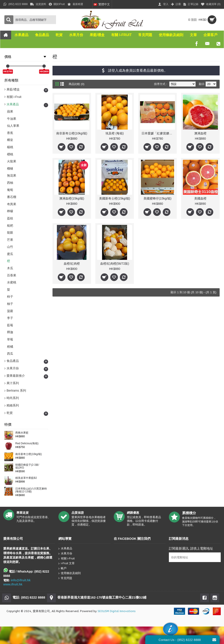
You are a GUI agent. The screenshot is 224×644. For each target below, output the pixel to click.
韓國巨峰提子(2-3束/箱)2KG (27, 466)
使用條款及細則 (70, 573)
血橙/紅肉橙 (72, 264)
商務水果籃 (22, 433)
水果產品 (65, 549)
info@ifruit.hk (21, 580)
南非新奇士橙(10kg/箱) (29, 454)
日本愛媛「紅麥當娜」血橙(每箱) (158, 133)
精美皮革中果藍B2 (26, 478)
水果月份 (65, 554)
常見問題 (65, 578)
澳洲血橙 (200, 133)
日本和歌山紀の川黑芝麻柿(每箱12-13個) (31, 490)
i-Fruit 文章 (66, 563)
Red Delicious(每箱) (27, 444)
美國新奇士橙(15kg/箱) (115, 198)
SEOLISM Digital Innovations (117, 611)
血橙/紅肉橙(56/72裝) (115, 264)
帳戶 (62, 568)
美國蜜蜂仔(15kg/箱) (157, 198)
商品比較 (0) (77, 84)
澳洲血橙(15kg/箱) (72, 198)
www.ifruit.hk (13, 584)
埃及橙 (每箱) (115, 133)
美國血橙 (200, 198)
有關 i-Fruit (66, 558)
